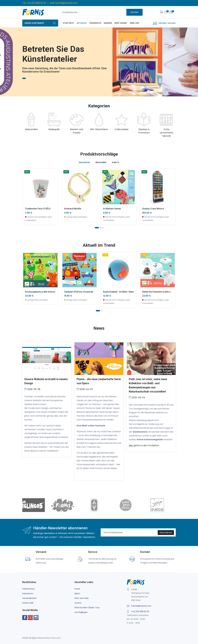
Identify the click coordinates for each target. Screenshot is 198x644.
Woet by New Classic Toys (87, 608)
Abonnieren (166, 533)
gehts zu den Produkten (144, 445)
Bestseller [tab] (101, 162)
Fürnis (77, 589)
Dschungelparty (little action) (40, 292)
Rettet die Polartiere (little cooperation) (162, 292)
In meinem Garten (112, 209)
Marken (108, 23)
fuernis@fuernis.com (66, 3)
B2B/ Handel (121, 23)
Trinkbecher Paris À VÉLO (38, 209)
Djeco (77, 593)
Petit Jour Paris (82, 598)
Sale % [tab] (116, 162)
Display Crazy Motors (153, 209)
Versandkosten (29, 598)
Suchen (134, 12)
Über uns (134, 23)
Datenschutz (28, 589)
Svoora (78, 603)
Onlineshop (95, 23)
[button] (97, 228)
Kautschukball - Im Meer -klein (118, 292)
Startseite (68, 23)
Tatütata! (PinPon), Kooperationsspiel (83, 292)
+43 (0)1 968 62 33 (36, 3)
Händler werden (167, 23)
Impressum (28, 593)
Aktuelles (82, 23)
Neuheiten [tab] (84, 162)
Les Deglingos (81, 612)
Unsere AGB (28, 603)
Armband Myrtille (73, 209)
